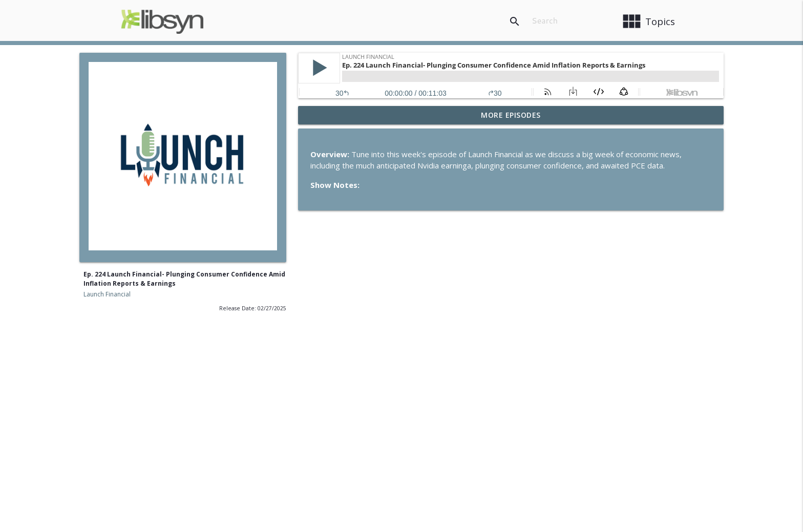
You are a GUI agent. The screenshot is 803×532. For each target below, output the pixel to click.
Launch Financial (107, 294)
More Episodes (511, 115)
